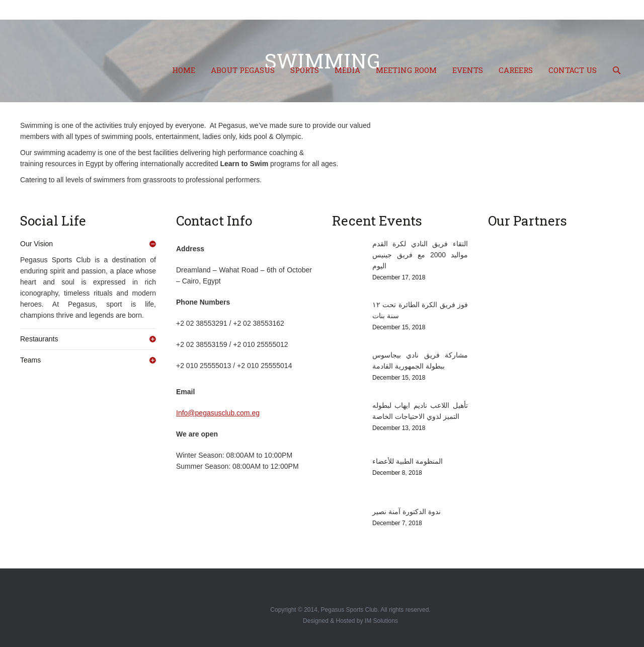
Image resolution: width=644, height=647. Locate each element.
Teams (30, 360)
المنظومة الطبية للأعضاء (408, 461)
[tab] (88, 244)
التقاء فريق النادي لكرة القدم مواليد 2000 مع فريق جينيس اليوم (420, 255)
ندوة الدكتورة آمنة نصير (407, 512)
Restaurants (39, 339)
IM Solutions (381, 621)
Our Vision (36, 244)
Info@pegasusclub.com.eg (218, 413)
